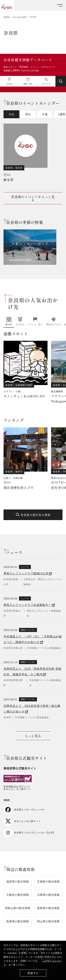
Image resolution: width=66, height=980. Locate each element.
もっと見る (33, 736)
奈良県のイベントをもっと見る (33, 198)
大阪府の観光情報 (18, 895)
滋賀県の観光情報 (18, 881)
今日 (11, 114)
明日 (28, 114)
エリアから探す (20, 17)
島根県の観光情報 (18, 921)
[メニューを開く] (60, 5)
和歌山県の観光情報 (18, 908)
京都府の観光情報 (48, 881)
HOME (7, 17)
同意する (33, 973)
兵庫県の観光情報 (48, 895)
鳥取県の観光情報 (48, 908)
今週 (45, 114)
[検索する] (61, 81)
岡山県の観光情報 (48, 921)
